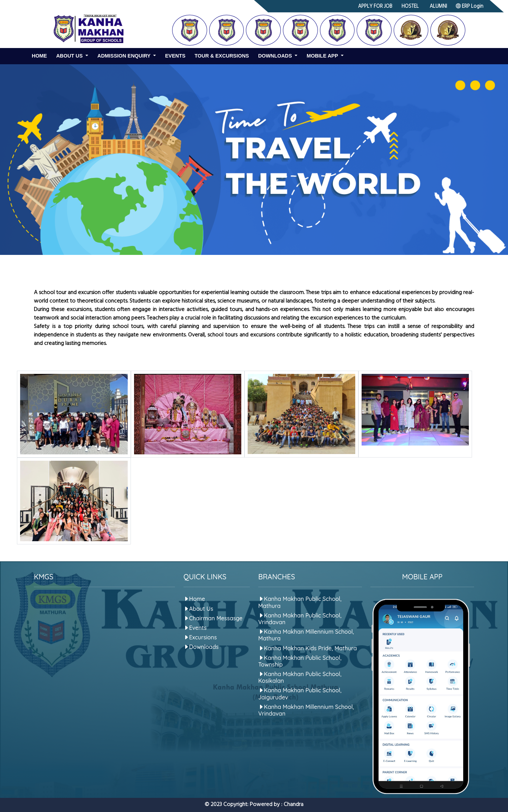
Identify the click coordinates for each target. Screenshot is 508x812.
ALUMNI (438, 7)
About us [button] (70, 56)
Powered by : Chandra (277, 805)
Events (175, 56)
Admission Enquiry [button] (125, 56)
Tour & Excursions (222, 56)
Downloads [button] (276, 56)
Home (39, 56)
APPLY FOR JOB (375, 7)
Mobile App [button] (323, 56)
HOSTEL (410, 7)
